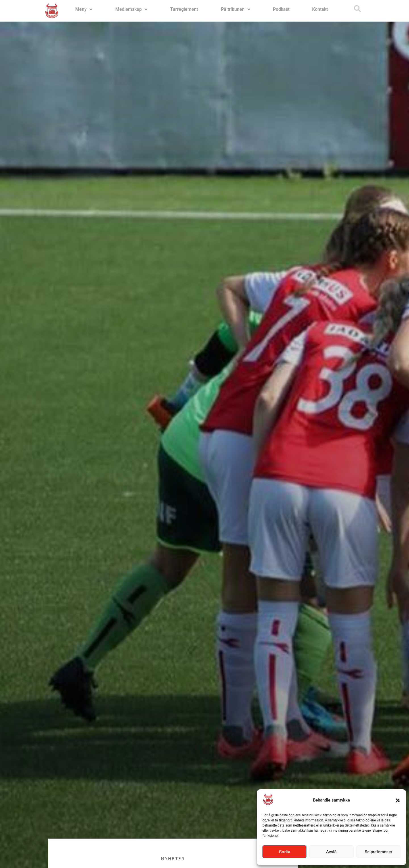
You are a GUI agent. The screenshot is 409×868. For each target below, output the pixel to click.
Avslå (331, 852)
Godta (285, 852)
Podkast (281, 9)
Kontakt (320, 9)
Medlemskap (131, 9)
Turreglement (184, 9)
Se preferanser (378, 852)
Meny (84, 9)
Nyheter (173, 861)
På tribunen (236, 9)
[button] (398, 800)
